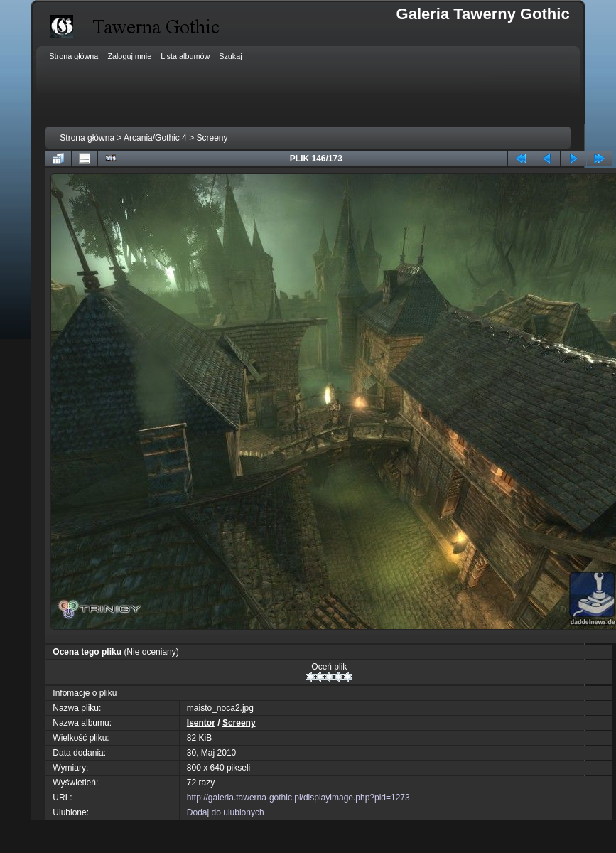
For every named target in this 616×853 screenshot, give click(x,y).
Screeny (212, 138)
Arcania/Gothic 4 (155, 138)
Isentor (201, 723)
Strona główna (87, 138)
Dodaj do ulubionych (226, 812)
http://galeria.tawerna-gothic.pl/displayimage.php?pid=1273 (298, 798)
